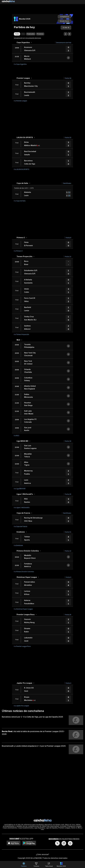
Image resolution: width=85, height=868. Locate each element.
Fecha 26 (68, 494)
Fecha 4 (68, 577)
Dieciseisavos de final (64, 43)
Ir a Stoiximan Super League (23, 609)
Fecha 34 (68, 78)
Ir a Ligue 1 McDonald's (22, 508)
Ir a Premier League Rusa (22, 646)
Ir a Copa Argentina (20, 64)
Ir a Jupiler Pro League (21, 706)
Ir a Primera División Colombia (24, 572)
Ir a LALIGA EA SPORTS (22, 169)
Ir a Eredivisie (18, 545)
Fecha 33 (68, 138)
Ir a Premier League (20, 101)
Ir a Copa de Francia (21, 526)
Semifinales (67, 183)
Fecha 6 (68, 238)
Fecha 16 (68, 441)
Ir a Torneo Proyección (21, 334)
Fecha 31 (68, 532)
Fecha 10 (68, 257)
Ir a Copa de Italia (20, 201)
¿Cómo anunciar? (43, 854)
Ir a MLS (16, 436)
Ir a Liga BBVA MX (20, 489)
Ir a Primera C (18, 251)
